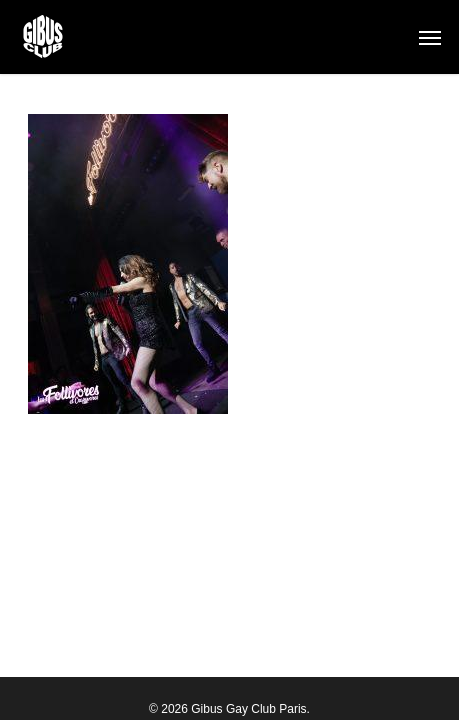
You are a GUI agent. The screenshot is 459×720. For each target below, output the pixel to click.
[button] (430, 37)
